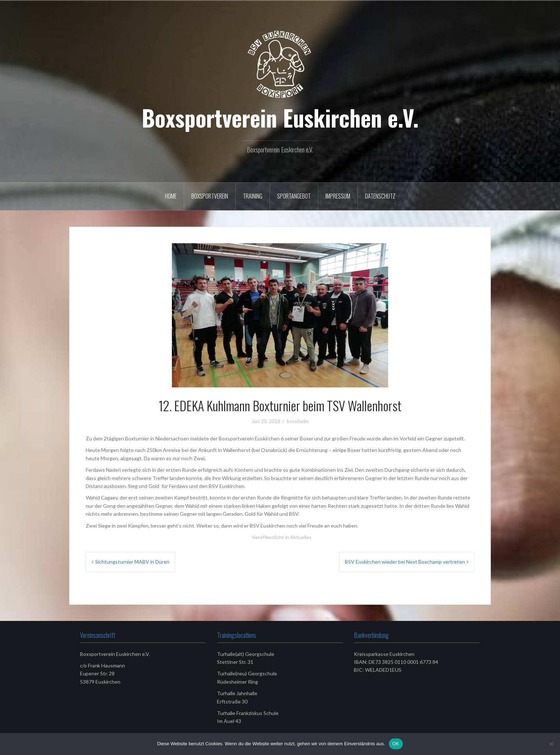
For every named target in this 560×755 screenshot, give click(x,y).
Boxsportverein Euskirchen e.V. (280, 117)
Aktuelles (301, 537)
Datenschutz (380, 196)
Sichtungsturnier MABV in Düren (132, 562)
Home (171, 196)
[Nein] (551, 744)
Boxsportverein (210, 196)
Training (253, 196)
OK (396, 744)
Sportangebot (294, 196)
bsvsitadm (298, 421)
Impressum (338, 196)
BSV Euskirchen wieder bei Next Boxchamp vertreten (405, 562)
